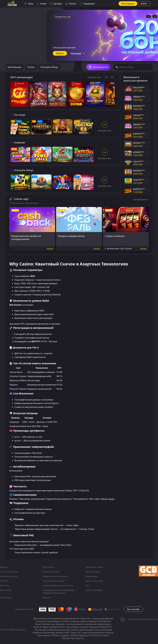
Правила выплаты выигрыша (55, 576)
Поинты (71, 4)
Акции (41, 4)
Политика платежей (51, 572)
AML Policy (5, 585)
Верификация (91, 576)
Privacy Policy (6, 598)
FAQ (87, 585)
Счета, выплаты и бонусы (54, 581)
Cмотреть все (94, 77)
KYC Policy (4, 581)
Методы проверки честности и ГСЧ (58, 585)
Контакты (47, 598)
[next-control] (155, 16)
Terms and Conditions (9, 572)
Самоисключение (93, 572)
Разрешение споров (94, 567)
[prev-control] (149, 16)
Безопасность (49, 567)
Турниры (56, 4)
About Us (4, 567)
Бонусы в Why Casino (94, 581)
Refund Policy (6, 590)
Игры (29, 4)
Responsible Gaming (9, 576)
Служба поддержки (94, 590)
